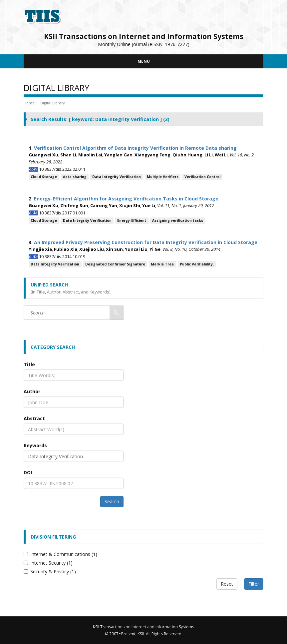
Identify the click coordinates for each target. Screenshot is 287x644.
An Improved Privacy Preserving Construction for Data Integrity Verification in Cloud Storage (146, 242)
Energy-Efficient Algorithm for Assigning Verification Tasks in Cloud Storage (126, 199)
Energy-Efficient (132, 220)
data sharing (75, 177)
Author (32, 391)
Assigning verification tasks (178, 220)
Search (112, 501)
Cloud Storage (44, 177)
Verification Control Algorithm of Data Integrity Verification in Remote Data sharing (135, 148)
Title (29, 364)
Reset (227, 584)
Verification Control (202, 177)
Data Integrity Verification (117, 177)
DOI (28, 472)
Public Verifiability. (197, 264)
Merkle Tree (162, 264)
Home (29, 103)
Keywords (35, 445)
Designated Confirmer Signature (115, 264)
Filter (254, 584)
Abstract (34, 418)
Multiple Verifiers (163, 177)
